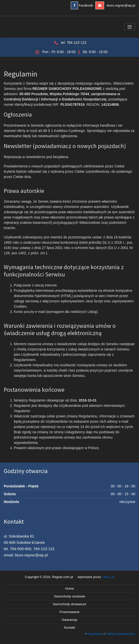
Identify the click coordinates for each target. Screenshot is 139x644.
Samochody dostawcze (69, 604)
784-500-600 (20, 549)
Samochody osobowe (69, 596)
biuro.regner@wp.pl (115, 5)
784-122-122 (44, 549)
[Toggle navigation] (130, 27)
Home (70, 588)
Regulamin (95, 634)
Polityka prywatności (120, 634)
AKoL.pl (109, 577)
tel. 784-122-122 (74, 43)
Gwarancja (69, 620)
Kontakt (69, 628)
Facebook (82, 5)
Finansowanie (69, 612)
